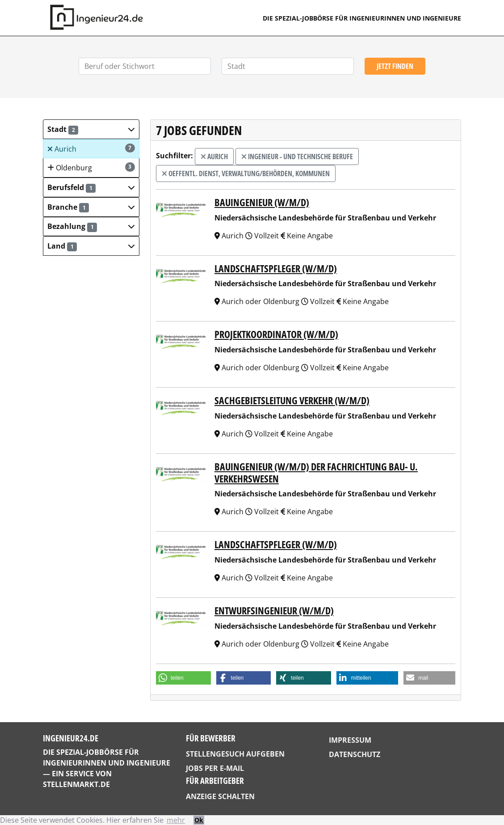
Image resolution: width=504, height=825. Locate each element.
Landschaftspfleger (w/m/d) (276, 269)
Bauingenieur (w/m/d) (262, 202)
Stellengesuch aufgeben (235, 754)
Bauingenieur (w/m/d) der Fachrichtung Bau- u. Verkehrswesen (316, 473)
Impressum (350, 740)
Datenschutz (355, 754)
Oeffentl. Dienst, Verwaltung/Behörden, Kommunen (246, 173)
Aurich (91, 149)
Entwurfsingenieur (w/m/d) (274, 611)
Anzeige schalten (220, 796)
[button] (91, 129)
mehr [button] (176, 820)
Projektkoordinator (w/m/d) (276, 334)
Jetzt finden (395, 66)
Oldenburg (91, 167)
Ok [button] (199, 820)
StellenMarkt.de (76, 784)
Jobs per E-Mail (215, 768)
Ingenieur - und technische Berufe (297, 157)
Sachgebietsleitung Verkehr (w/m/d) (292, 400)
